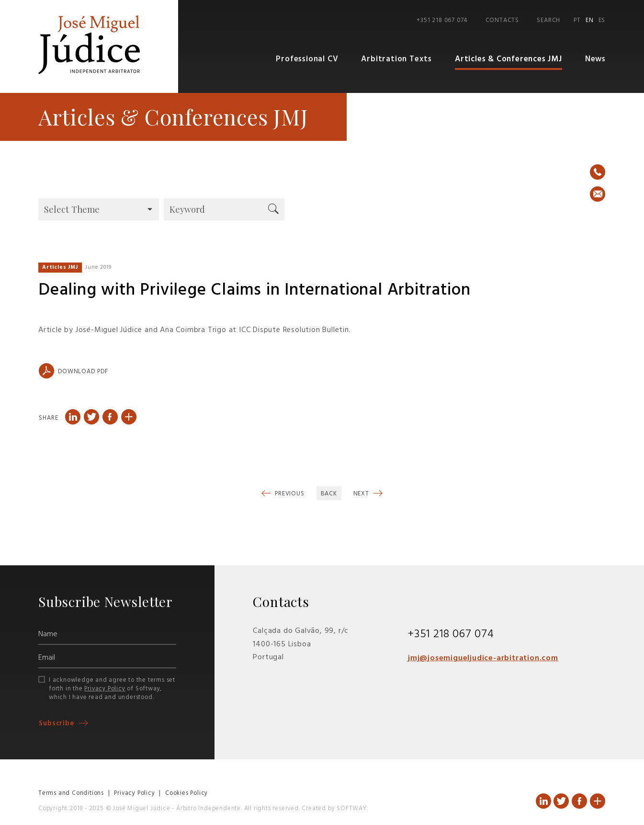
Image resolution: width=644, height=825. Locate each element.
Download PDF (73, 371)
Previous (289, 494)
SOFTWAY (352, 809)
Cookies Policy (186, 794)
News (595, 60)
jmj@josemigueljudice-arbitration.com (483, 659)
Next (362, 494)
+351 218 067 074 (442, 21)
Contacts (502, 21)
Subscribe (58, 724)
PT (577, 21)
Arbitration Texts (398, 60)
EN (590, 21)
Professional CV (310, 60)
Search (548, 21)
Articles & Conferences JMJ (509, 60)
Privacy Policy (105, 689)
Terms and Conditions (71, 794)
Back (329, 494)
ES (602, 21)
